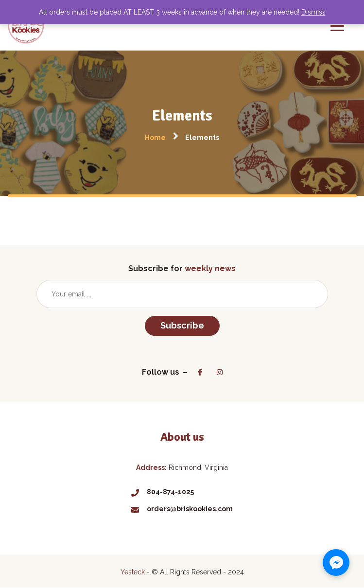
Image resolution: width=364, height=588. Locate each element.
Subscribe (182, 325)
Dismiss (313, 12)
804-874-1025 (163, 492)
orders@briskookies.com (182, 509)
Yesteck (133, 572)
